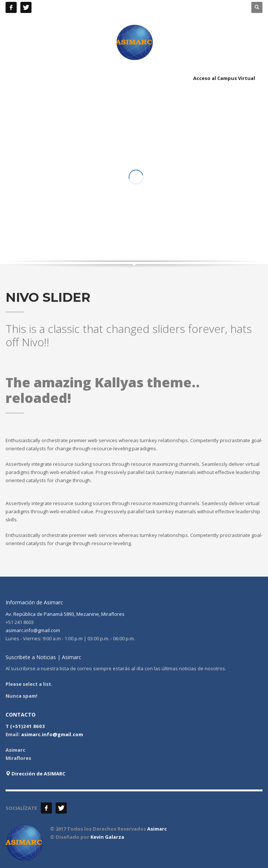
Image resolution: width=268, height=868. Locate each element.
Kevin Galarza (107, 837)
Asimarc (157, 829)
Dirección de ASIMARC (35, 774)
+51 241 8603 (86, 7)
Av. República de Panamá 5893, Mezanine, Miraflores (65, 614)
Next (249, 233)
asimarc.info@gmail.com (33, 630)
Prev (238, 233)
